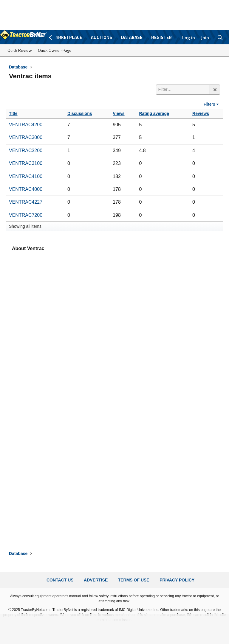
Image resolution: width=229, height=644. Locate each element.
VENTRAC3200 (26, 151)
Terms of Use (134, 580)
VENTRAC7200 (26, 215)
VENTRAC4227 (26, 202)
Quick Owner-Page (55, 50)
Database (132, 37)
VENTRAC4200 (26, 125)
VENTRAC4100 (26, 176)
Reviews (201, 113)
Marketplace (67, 37)
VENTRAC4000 (26, 189)
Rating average (154, 113)
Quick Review (20, 50)
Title (13, 113)
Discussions (80, 113)
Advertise (96, 580)
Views (119, 113)
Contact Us (60, 580)
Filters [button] (209, 104)
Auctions (102, 37)
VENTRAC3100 (26, 163)
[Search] (220, 38)
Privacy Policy (177, 580)
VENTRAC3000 (26, 137)
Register (161, 37)
